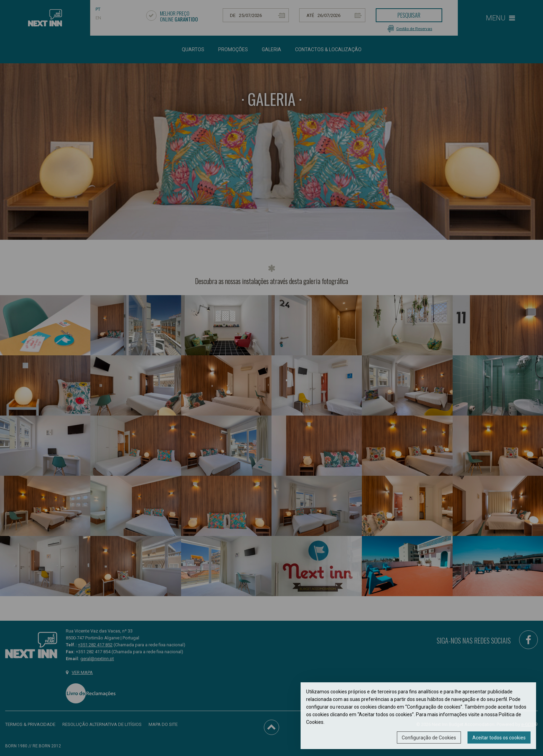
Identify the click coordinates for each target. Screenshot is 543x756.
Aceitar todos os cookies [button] (499, 738)
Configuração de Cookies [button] (429, 738)
